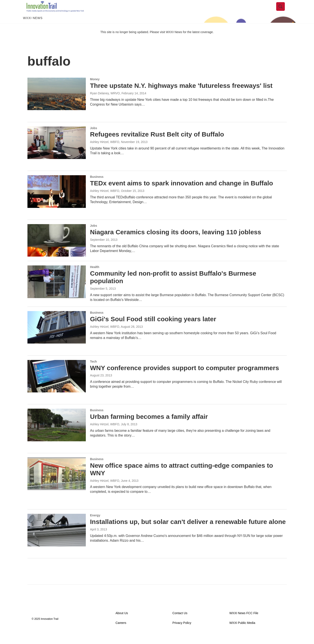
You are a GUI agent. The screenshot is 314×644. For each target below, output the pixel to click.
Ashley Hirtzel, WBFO (105, 152)
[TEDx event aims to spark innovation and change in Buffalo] (57, 201)
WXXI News (33, 28)
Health (95, 277)
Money (95, 89)
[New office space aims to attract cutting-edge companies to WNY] (57, 483)
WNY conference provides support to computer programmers (185, 378)
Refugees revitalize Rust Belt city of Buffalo (157, 144)
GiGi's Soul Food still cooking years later (153, 329)
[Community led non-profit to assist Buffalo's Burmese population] (57, 291)
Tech (94, 371)
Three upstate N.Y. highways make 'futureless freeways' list (181, 95)
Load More (157, 577)
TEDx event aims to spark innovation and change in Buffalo (182, 193)
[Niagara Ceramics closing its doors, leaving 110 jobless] (57, 250)
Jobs (94, 138)
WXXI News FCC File (244, 623)
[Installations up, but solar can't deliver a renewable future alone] (57, 540)
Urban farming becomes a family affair (149, 426)
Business (97, 186)
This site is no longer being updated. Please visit (133, 42)
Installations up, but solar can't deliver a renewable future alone (188, 531)
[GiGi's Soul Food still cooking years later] (57, 337)
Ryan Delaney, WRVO (105, 103)
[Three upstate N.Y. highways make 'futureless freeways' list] (57, 104)
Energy (95, 525)
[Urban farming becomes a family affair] (57, 435)
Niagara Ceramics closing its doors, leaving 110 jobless (176, 242)
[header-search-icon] (284, 11)
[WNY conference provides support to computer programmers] (57, 386)
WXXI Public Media (242, 633)
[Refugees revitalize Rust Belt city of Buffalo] (57, 153)
